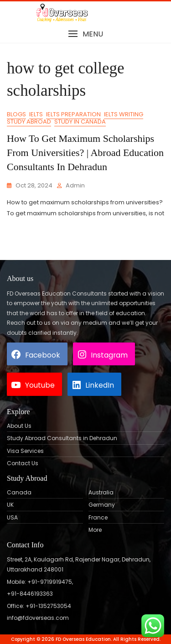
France (98, 518)
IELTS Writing (124, 114)
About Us (19, 426)
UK (10, 505)
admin (75, 185)
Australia (101, 493)
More (95, 530)
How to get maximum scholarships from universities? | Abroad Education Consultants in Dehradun (85, 153)
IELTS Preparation (73, 114)
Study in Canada (80, 122)
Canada (19, 493)
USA (12, 518)
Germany (102, 505)
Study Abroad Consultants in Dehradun (62, 438)
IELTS (36, 114)
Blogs (16, 114)
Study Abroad (29, 122)
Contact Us (23, 463)
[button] (85, 34)
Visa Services (25, 451)
